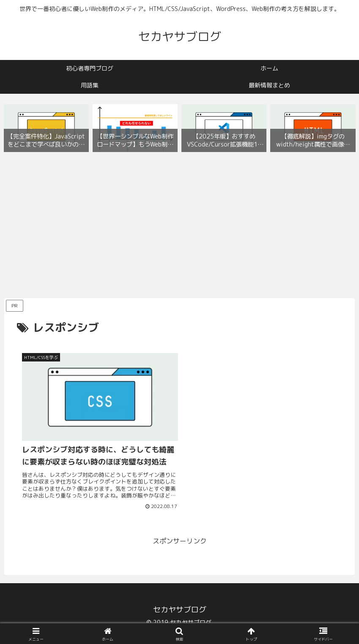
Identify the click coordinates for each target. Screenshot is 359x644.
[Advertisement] (179, 227)
